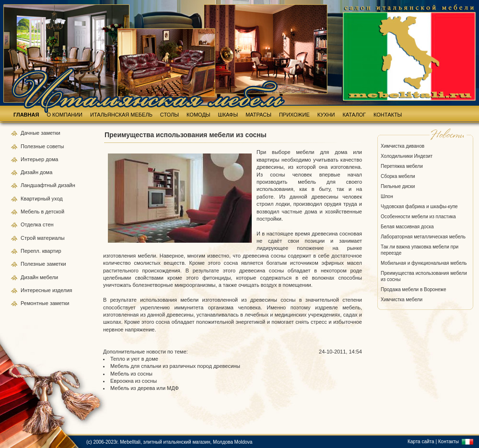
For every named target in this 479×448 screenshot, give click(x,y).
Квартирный (36, 199)
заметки (50, 133)
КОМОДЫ (199, 115)
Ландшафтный (39, 185)
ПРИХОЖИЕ (294, 115)
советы (55, 146)
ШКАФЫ (228, 115)
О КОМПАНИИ (64, 115)
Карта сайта (421, 442)
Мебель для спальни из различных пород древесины (175, 366)
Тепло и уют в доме (134, 359)
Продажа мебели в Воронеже (414, 289)
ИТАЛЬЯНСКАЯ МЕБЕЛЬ (121, 115)
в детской (53, 212)
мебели (49, 277)
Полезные (34, 146)
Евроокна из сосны (134, 381)
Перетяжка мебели (402, 166)
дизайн (67, 185)
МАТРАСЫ (258, 115)
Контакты (449, 442)
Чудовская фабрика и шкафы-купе (419, 206)
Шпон (387, 196)
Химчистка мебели (402, 300)
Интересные (36, 290)
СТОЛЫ (169, 115)
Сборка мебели (398, 176)
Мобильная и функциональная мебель (424, 263)
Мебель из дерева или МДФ (145, 388)
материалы (51, 238)
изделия (62, 290)
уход (57, 199)
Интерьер (32, 159)
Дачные (31, 133)
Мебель (31, 212)
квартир (52, 251)
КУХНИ (326, 115)
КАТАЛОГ (354, 115)
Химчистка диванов (403, 146)
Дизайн (30, 172)
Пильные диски (398, 186)
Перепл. (31, 251)
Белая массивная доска (407, 227)
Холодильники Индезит (407, 156)
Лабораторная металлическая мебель (423, 237)
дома (52, 159)
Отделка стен (37, 224)
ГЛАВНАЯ (26, 115)
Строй (29, 238)
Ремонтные (35, 303)
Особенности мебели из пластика (418, 217)
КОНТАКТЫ (388, 115)
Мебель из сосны (131, 374)
